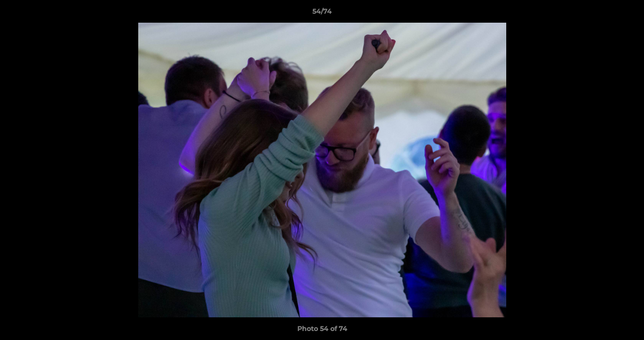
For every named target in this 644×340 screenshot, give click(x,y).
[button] (627, 14)
